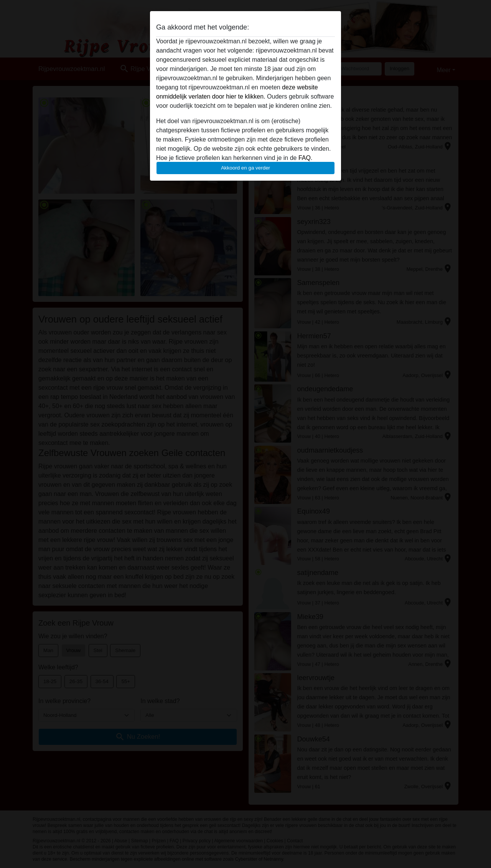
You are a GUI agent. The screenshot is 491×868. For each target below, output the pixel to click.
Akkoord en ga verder (245, 168)
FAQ (305, 158)
